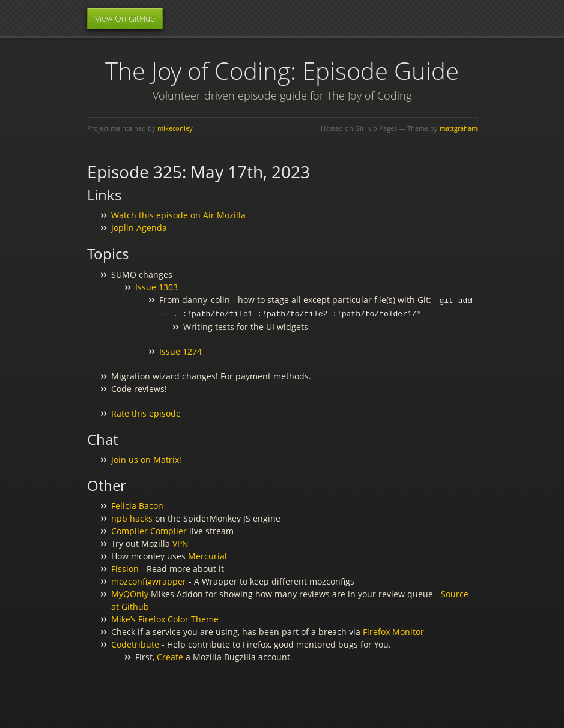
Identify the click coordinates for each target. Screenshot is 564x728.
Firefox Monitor (393, 630)
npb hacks (132, 517)
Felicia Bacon (137, 504)
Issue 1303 (156, 287)
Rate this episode (146, 412)
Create (170, 656)
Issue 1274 (180, 350)
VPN (180, 542)
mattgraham (459, 128)
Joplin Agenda (139, 228)
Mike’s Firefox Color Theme (165, 618)
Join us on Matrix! (146, 458)
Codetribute (135, 643)
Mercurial (208, 555)
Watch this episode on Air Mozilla (178, 215)
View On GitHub (125, 18)
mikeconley (175, 128)
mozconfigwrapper (149, 580)
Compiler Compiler (149, 530)
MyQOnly (130, 593)
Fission (125, 567)
